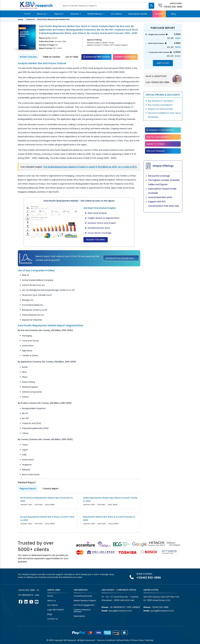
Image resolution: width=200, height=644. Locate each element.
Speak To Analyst (155, 144)
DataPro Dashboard (125, 57)
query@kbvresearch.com (120, 611)
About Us (42, 14)
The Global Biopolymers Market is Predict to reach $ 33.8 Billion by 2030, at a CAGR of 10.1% (90, 167)
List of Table (72, 57)
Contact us (53, 619)
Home (27, 14)
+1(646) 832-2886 (173, 7)
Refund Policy (123, 640)
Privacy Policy (137, 640)
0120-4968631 (133, 607)
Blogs (50, 614)
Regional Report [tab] (28, 489)
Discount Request (156, 151)
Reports (59, 14)
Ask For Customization (158, 137)
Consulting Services (83, 596)
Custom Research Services (82, 611)
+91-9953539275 (25, 595)
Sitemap (149, 640)
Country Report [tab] (51, 489)
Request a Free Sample (160, 130)
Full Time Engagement (84, 605)
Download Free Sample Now (120, 258)
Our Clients (116, 14)
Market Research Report (85, 601)
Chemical (30, 19)
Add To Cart (163, 63)
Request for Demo (96, 240)
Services (75, 14)
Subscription (79, 616)
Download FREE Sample (96, 57)
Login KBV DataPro (56, 610)
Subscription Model (138, 14)
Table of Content (52, 57)
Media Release (95, 14)
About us (52, 601)
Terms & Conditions (106, 640)
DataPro (159, 14)
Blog (173, 14)
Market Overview (28, 57)
